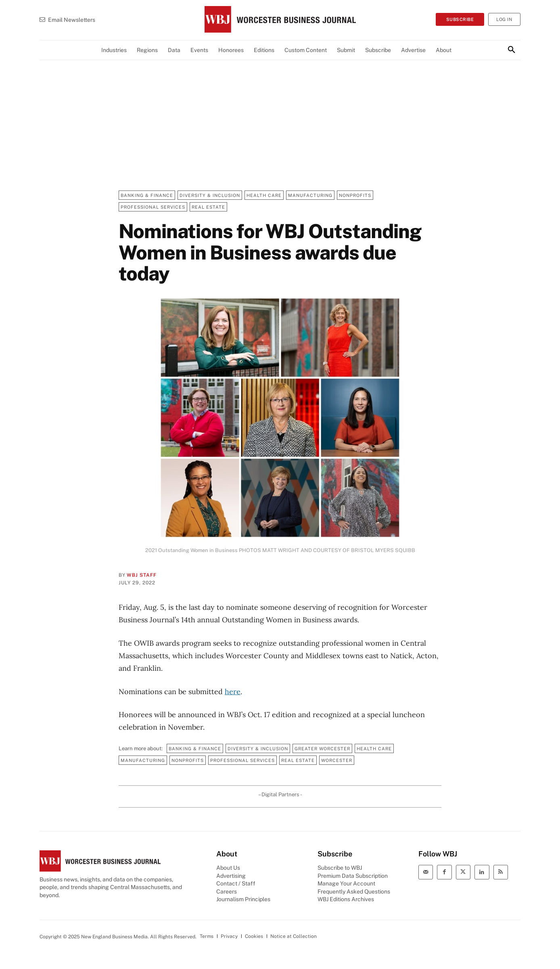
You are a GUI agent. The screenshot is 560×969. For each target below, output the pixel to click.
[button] (512, 50)
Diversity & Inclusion (210, 195)
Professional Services (153, 207)
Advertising (231, 876)
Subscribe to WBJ (340, 868)
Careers (227, 892)
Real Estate (208, 207)
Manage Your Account (346, 883)
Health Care (264, 195)
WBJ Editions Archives (346, 899)
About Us (228, 868)
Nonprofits (355, 195)
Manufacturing (310, 195)
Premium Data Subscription (353, 876)
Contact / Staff (236, 883)
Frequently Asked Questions (354, 892)
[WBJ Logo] (280, 19)
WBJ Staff (142, 575)
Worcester (337, 760)
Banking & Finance (147, 195)
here (233, 692)
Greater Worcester (322, 748)
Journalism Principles (243, 899)
